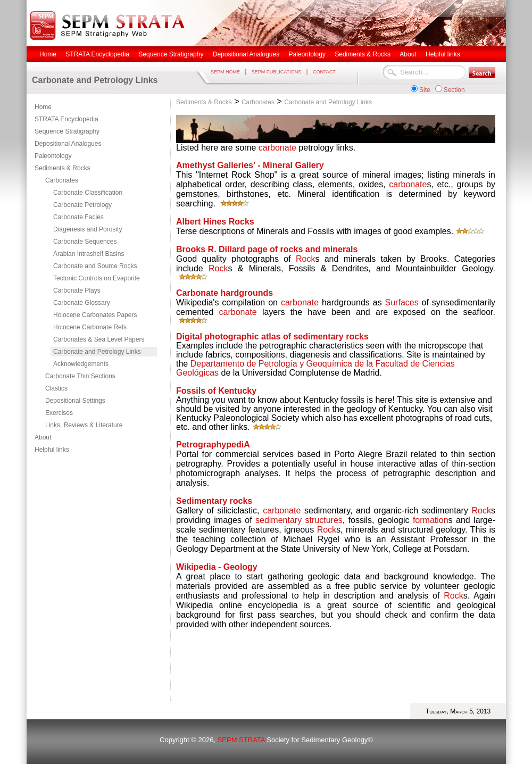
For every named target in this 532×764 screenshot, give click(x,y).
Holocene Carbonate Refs (90, 327)
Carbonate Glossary (82, 303)
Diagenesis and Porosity (88, 229)
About (43, 437)
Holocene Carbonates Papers (95, 315)
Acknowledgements (81, 364)
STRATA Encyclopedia (66, 119)
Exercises (59, 413)
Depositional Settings (75, 401)
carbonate (277, 148)
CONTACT (324, 72)
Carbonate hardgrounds (225, 293)
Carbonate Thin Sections (80, 376)
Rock (305, 259)
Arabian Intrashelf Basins (89, 254)
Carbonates (62, 180)
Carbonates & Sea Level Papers (99, 339)
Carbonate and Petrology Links (97, 352)
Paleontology (53, 156)
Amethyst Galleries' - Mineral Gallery (250, 165)
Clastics (56, 388)
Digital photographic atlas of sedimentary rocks (272, 337)
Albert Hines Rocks (215, 222)
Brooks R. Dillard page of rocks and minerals (267, 249)
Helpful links (52, 450)
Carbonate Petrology (82, 205)
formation (431, 520)
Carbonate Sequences (85, 242)
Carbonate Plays (77, 290)
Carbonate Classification (88, 193)
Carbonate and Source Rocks (95, 266)
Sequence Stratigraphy (67, 131)
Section (454, 90)
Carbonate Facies (78, 217)
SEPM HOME (225, 72)
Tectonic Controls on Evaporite (97, 278)
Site (425, 90)
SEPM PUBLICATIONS (276, 72)
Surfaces (402, 302)
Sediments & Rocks (63, 168)
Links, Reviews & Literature (84, 425)
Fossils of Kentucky (216, 391)
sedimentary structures (299, 520)
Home (43, 107)
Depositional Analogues (68, 144)
